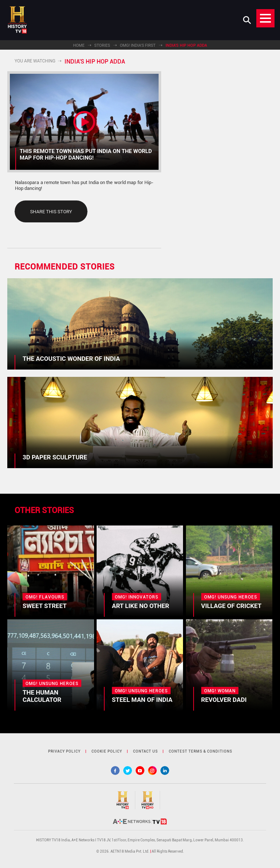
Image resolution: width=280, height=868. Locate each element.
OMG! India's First (138, 45)
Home (79, 45)
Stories (102, 45)
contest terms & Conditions (201, 751)
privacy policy (64, 751)
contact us (145, 751)
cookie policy (107, 751)
